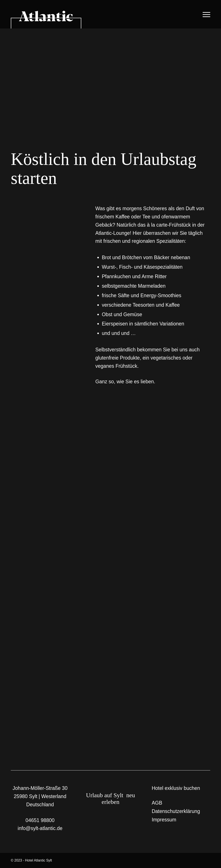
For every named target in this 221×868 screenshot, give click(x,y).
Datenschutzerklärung (176, 811)
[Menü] (205, 14)
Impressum (164, 820)
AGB (157, 803)
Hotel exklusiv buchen (176, 788)
